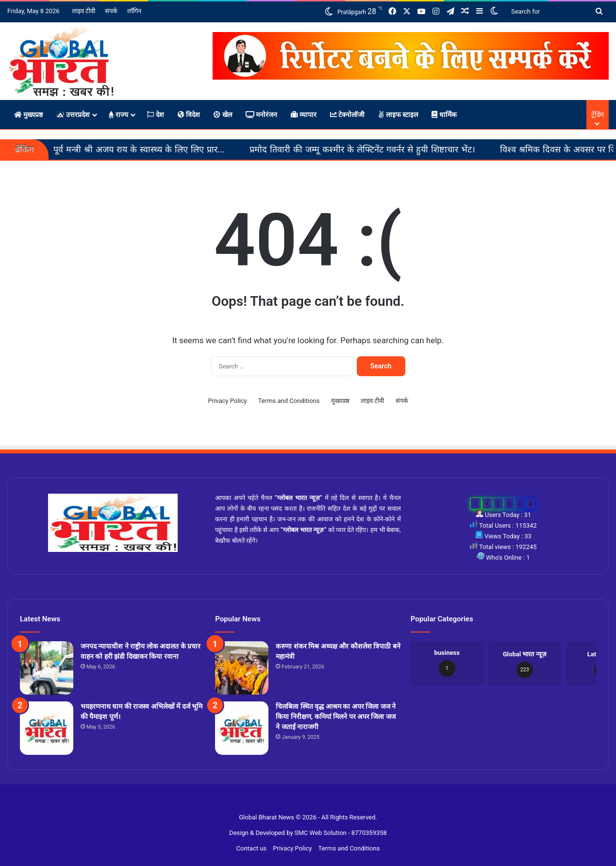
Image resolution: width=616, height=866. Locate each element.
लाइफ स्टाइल (398, 115)
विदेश (189, 115)
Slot (302, 802)
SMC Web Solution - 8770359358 (341, 833)
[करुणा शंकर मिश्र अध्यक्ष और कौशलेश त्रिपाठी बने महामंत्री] (242, 668)
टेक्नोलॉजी (347, 115)
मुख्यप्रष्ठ (28, 115)
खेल (223, 115)
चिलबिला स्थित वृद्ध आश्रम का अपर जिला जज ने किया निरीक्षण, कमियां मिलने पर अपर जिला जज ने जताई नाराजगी (336, 716)
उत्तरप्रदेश (73, 115)
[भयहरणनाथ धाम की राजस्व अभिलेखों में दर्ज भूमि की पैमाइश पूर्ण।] (47, 728)
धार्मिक (444, 115)
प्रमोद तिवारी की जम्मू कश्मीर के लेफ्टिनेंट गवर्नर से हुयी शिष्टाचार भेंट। (391, 150)
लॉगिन (134, 11)
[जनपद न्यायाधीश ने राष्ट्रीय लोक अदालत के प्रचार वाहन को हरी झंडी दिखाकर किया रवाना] (47, 668)
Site (314, 802)
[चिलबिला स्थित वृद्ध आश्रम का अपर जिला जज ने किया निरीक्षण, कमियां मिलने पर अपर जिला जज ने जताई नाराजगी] (242, 728)
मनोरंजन (261, 115)
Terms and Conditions (289, 401)
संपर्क (111, 11)
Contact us (252, 848)
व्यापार (303, 115)
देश (155, 115)
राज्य (118, 115)
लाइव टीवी (83, 11)
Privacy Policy (227, 401)
